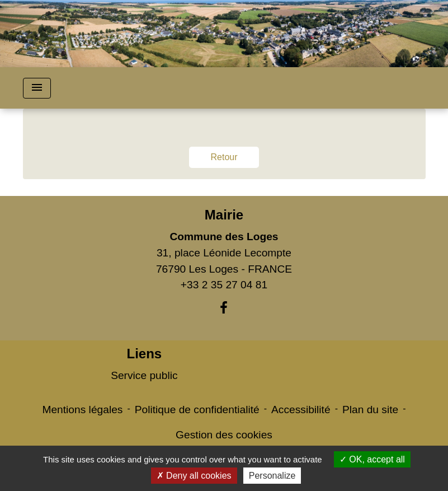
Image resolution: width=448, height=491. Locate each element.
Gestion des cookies (224, 435)
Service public (144, 375)
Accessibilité (301, 410)
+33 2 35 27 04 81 (224, 285)
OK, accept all (372, 459)
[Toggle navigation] (37, 88)
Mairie (224, 215)
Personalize (272, 476)
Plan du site (370, 410)
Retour (224, 157)
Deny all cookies (194, 476)
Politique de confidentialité (197, 410)
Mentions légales (82, 410)
